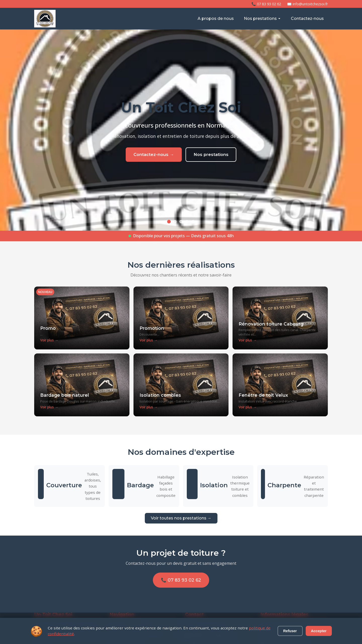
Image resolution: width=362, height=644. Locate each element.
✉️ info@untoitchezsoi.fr (307, 4)
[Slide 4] (187, 222)
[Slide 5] (193, 222)
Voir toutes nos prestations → (181, 518)
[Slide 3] (181, 222)
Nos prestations (262, 18)
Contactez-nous (307, 18)
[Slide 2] (175, 222)
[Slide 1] (169, 222)
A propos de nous (216, 18)
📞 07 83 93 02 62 (266, 4)
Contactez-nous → (151, 157)
